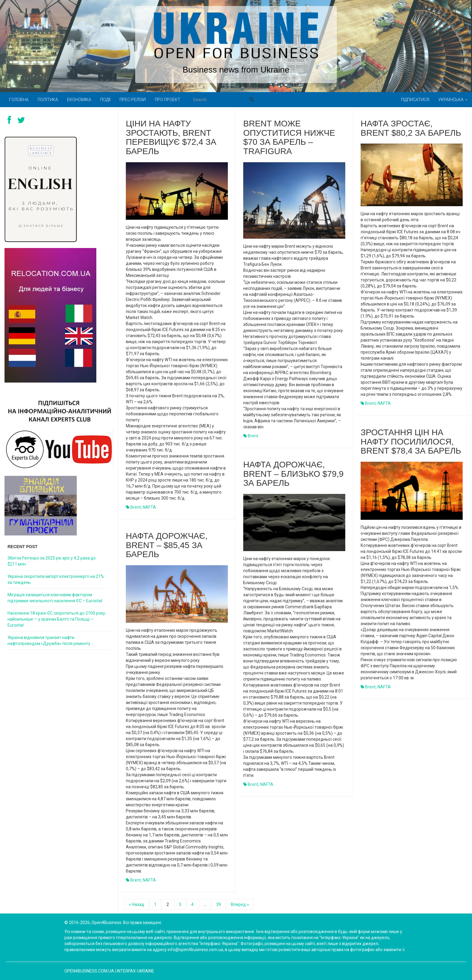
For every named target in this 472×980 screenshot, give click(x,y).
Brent (136, 507)
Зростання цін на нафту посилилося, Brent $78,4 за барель (411, 442)
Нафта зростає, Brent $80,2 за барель (411, 128)
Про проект (168, 100)
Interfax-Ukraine (135, 971)
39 (219, 904)
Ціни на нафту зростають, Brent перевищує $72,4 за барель (171, 137)
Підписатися (415, 100)
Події (105, 100)
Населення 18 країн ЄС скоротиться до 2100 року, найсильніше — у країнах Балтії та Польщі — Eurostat (57, 619)
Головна (19, 100)
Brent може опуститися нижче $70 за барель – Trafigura (289, 137)
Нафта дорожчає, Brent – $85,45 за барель (167, 545)
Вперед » (240, 904)
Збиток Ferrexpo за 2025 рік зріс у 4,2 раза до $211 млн (52, 561)
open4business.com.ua (89, 971)
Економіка (79, 100)
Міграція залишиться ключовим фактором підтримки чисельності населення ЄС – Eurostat (55, 598)
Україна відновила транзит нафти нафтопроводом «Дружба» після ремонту (49, 640)
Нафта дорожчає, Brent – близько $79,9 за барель (293, 474)
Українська (453, 100)
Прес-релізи (133, 100)
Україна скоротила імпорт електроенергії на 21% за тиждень (56, 579)
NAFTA (149, 507)
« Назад (137, 904)
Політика (48, 100)
